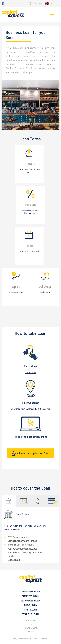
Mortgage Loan (31, 601)
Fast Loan (31, 610)
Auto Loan (31, 605)
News (31, 624)
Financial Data (31, 628)
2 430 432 (35, 4)
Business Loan (31, 596)
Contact (31, 632)
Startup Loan (31, 614)
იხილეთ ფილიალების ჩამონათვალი (31, 409)
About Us (31, 620)
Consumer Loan (31, 592)
